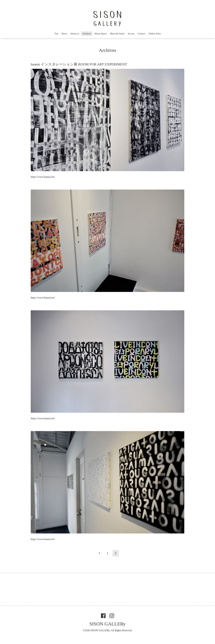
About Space (101, 34)
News (64, 34)
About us (75, 34)
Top (56, 34)
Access (131, 34)
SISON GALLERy (107, 624)
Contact (142, 34)
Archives (87, 34)
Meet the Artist (117, 34)
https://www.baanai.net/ (43, 177)
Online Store (155, 34)
